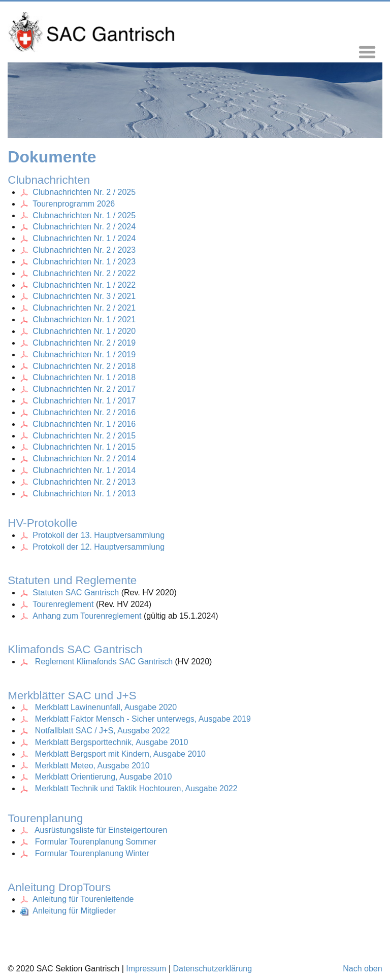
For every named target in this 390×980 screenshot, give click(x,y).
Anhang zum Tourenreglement (88, 616)
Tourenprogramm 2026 (74, 204)
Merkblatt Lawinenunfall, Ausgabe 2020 (106, 707)
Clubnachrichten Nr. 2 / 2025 (84, 192)
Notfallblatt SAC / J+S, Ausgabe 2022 (103, 731)
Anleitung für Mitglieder (68, 911)
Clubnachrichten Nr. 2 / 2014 (78, 459)
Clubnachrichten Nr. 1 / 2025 (84, 215)
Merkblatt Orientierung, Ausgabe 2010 (104, 777)
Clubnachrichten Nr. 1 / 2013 (78, 494)
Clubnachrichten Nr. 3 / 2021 (84, 296)
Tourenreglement (64, 604)
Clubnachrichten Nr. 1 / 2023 (84, 262)
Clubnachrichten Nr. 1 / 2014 (78, 470)
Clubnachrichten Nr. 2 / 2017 (84, 389)
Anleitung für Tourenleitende (77, 899)
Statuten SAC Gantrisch (71, 593)
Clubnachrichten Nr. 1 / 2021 (84, 319)
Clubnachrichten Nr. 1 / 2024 (84, 238)
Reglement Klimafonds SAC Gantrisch (97, 662)
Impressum (146, 969)
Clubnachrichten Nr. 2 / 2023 (84, 250)
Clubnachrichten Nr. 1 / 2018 (84, 377)
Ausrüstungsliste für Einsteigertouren (101, 830)
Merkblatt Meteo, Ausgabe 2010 (92, 766)
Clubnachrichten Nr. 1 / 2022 (84, 285)
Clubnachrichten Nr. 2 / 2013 (78, 482)
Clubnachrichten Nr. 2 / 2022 (84, 273)
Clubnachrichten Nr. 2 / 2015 (78, 436)
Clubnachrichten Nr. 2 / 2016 (78, 412)
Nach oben (362, 969)
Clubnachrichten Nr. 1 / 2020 (84, 331)
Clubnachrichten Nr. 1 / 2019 (84, 354)
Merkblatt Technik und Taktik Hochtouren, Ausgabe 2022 (136, 788)
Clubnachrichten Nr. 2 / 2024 (84, 227)
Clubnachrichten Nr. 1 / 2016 (78, 424)
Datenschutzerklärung (212, 969)
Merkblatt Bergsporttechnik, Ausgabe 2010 (112, 742)
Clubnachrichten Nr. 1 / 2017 (84, 401)
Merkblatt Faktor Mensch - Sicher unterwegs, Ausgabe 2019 (143, 719)
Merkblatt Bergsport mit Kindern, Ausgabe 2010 (120, 754)
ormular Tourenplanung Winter (95, 853)
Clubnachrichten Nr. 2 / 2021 (84, 308)
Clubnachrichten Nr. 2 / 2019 (84, 343)
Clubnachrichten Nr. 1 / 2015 (78, 447)
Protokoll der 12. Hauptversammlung (99, 547)
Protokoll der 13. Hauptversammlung (99, 535)
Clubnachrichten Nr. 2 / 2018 (84, 366)
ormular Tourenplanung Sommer (98, 842)
